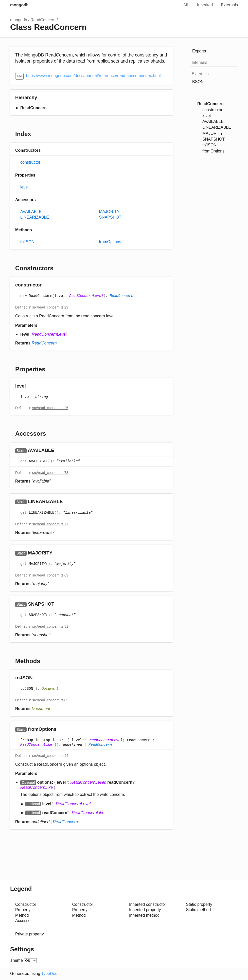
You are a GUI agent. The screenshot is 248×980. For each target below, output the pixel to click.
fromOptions (110, 242)
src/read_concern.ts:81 (50, 626)
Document (50, 689)
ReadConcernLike (36, 745)
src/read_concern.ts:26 (50, 408)
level (24, 187)
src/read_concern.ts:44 (50, 756)
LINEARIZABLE (35, 217)
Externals (229, 5)
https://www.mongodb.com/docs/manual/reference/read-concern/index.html (93, 76)
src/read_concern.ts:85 (50, 700)
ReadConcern (43, 20)
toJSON (27, 242)
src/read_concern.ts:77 (50, 524)
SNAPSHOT (110, 217)
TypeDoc (49, 974)
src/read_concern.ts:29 (50, 307)
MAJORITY (109, 212)
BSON (198, 82)
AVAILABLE (31, 212)
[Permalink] (47, 285)
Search (170, 5)
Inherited (205, 5)
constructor (30, 162)
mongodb (19, 5)
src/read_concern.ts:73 (50, 473)
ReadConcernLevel (86, 296)
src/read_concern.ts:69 (50, 575)
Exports (199, 51)
